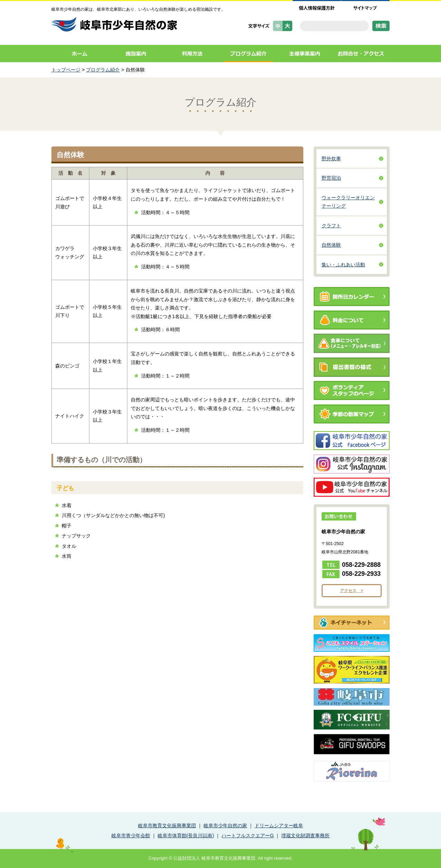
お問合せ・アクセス (361, 54)
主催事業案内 (305, 54)
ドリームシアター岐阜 (279, 826)
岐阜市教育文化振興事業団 (167, 826)
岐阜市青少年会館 (131, 836)
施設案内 (136, 54)
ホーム (80, 54)
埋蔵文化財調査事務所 (305, 836)
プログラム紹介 (248, 54)
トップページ (66, 70)
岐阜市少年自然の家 (225, 826)
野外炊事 (331, 159)
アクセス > (351, 591)
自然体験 (331, 245)
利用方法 (192, 54)
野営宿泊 (331, 178)
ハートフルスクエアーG (248, 836)
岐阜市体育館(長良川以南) (186, 836)
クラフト (331, 226)
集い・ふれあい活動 (343, 265)
